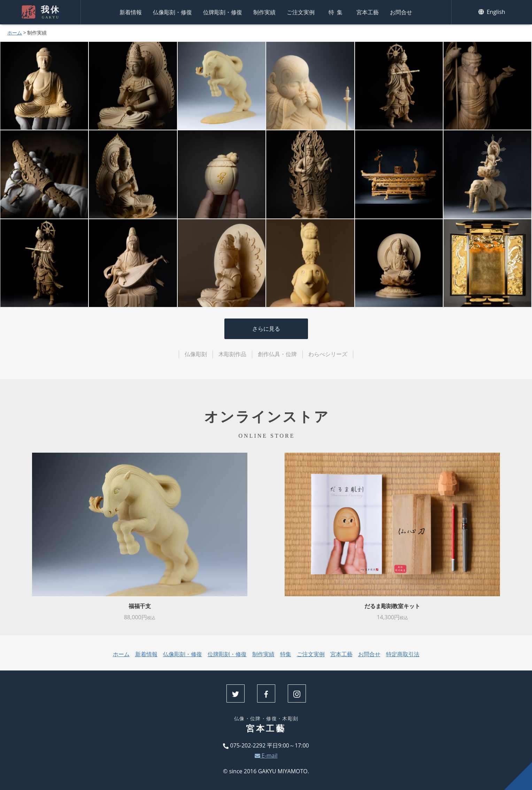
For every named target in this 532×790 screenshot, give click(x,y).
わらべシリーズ (328, 354)
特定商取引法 (403, 654)
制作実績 (264, 12)
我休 (50, 12)
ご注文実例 (301, 12)
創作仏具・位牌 (277, 354)
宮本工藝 (368, 12)
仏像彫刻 (196, 354)
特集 (337, 12)
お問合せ (401, 12)
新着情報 (131, 12)
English (492, 12)
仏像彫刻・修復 (172, 12)
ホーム (15, 33)
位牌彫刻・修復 (223, 12)
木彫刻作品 (232, 354)
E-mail (266, 756)
